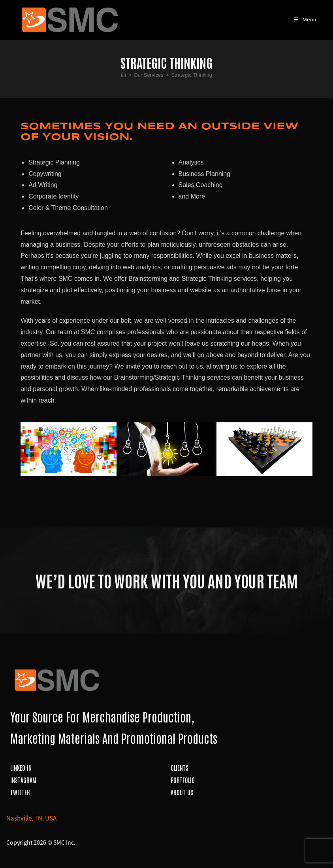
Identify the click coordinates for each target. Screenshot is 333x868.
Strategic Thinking (192, 75)
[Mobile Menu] (305, 20)
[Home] (123, 75)
